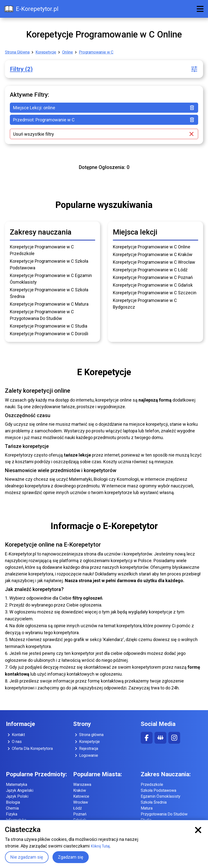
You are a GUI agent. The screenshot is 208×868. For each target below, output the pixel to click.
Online (68, 52)
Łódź (78, 808)
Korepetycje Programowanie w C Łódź (150, 270)
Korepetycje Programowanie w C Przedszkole (42, 250)
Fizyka (12, 814)
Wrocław (81, 802)
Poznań (80, 814)
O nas (14, 742)
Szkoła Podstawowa (158, 790)
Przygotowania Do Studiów (164, 814)
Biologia (13, 802)
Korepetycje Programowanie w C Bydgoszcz (145, 304)
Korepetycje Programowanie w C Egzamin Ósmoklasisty (51, 279)
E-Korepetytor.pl (31, 9)
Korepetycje (46, 52)
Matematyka (17, 785)
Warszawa (82, 785)
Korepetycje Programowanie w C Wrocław (154, 262)
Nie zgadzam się (27, 857)
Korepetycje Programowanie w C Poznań (153, 277)
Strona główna (88, 735)
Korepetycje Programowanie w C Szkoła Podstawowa (49, 264)
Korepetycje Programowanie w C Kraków (153, 254)
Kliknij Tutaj (100, 846)
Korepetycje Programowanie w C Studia (49, 326)
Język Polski (17, 796)
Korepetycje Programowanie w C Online (152, 247)
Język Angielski (20, 790)
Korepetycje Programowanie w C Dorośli (49, 334)
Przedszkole (152, 785)
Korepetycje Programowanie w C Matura (49, 304)
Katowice (81, 796)
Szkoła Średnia (154, 802)
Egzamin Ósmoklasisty (161, 796)
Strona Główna (17, 52)
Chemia (12, 808)
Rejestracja (86, 749)
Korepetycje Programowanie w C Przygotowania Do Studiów (42, 315)
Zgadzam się (71, 857)
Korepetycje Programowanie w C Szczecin (155, 293)
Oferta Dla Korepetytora (29, 749)
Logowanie (86, 756)
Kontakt (15, 735)
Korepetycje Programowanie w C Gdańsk (153, 285)
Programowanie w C (96, 52)
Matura (147, 808)
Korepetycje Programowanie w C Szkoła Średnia (49, 293)
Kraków (80, 790)
